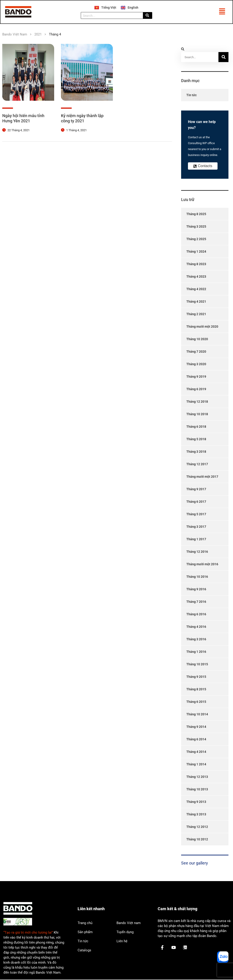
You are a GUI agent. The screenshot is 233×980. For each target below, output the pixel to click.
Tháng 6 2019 (196, 389)
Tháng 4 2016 (196, 627)
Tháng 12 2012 (197, 827)
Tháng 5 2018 (196, 440)
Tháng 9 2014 (196, 727)
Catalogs (84, 951)
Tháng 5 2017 (196, 515)
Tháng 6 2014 (196, 740)
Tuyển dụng (125, 932)
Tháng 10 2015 (197, 665)
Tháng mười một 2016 (202, 565)
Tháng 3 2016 (196, 640)
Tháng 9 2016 (196, 590)
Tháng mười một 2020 (202, 327)
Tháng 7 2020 (196, 352)
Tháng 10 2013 (197, 790)
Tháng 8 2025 (196, 214)
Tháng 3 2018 (196, 452)
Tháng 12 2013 (197, 777)
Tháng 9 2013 (196, 802)
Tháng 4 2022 (196, 289)
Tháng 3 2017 (196, 527)
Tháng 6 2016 (196, 615)
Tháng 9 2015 (196, 677)
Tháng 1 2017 (196, 540)
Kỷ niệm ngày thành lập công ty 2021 (82, 119)
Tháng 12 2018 (197, 402)
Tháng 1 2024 (196, 252)
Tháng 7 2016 (196, 602)
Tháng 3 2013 (196, 815)
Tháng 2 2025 (196, 239)
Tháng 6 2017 (196, 502)
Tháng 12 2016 (197, 552)
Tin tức (191, 95)
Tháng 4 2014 (196, 752)
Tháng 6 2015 (196, 702)
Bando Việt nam (129, 923)
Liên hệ (122, 942)
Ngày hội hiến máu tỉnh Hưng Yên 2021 (23, 119)
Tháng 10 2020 (197, 339)
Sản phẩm (85, 932)
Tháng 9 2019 (196, 377)
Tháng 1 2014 (196, 765)
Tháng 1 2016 (196, 652)
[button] (222, 12)
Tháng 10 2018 (197, 415)
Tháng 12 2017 (197, 465)
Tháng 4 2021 (196, 302)
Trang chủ (85, 923)
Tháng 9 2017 (196, 490)
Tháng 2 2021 (196, 314)
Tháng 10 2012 (197, 840)
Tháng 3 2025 (196, 227)
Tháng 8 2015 (196, 690)
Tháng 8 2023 (196, 264)
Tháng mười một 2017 (202, 477)
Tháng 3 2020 (196, 364)
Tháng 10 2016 (197, 577)
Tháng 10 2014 (197, 715)
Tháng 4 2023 (196, 277)
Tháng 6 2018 (196, 427)
